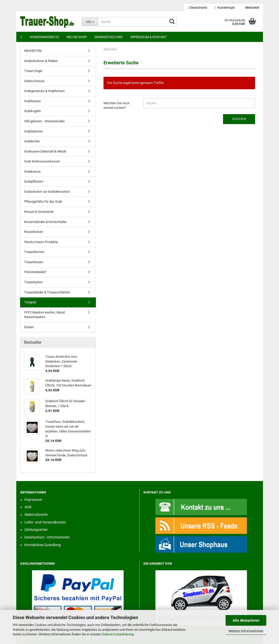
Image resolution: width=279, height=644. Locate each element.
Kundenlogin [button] (225, 8)
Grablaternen (33, 131)
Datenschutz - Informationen (47, 537)
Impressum (33, 500)
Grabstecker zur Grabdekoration (47, 192)
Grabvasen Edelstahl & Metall (45, 151)
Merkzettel (251, 8)
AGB (28, 507)
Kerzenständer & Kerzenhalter (45, 222)
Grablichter (32, 141)
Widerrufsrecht (36, 515)
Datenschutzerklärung (118, 634)
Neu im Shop (77, 37)
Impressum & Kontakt (149, 37)
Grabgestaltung (108, 37)
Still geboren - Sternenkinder (44, 121)
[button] (197, 8)
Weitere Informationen (246, 631)
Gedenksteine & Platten (41, 61)
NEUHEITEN (33, 51)
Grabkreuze (32, 171)
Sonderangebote (44, 37)
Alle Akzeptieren (246, 620)
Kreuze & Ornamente (39, 212)
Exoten (29, 327)
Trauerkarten (33, 282)
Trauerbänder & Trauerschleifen (47, 292)
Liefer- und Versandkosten (45, 522)
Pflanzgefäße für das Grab (43, 201)
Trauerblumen (34, 252)
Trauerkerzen (34, 262)
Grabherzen (32, 101)
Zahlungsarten (36, 530)
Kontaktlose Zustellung (43, 545)
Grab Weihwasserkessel (42, 161)
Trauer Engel (33, 71)
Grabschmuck (34, 81)
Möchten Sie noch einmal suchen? (116, 106)
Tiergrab (30, 302)
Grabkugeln (32, 111)
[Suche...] (90, 22)
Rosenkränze (34, 232)
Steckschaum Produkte (41, 242)
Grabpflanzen (34, 181)
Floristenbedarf (35, 272)
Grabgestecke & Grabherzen (44, 91)
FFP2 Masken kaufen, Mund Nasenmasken (44, 315)
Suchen (239, 119)
